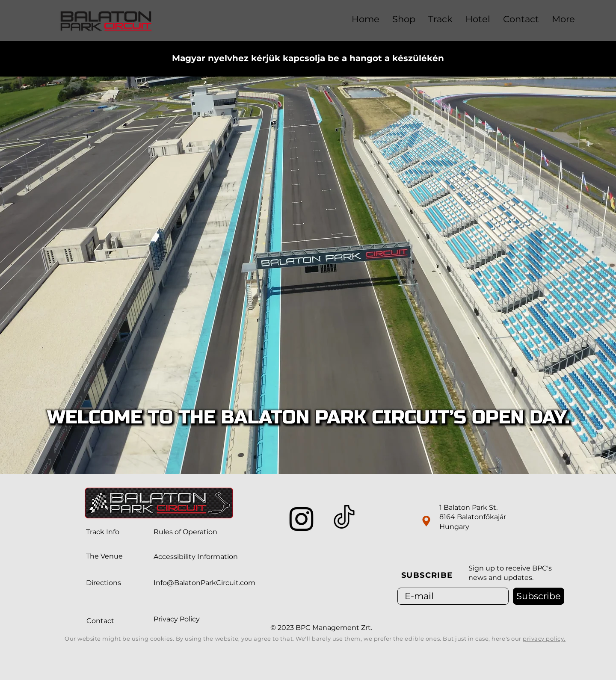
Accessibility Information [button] (196, 557)
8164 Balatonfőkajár (473, 517)
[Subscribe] (539, 596)
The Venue (104, 556)
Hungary (454, 527)
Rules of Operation (185, 532)
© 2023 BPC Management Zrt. (322, 628)
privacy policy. (544, 639)
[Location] (426, 521)
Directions (104, 583)
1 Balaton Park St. (468, 507)
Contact (100, 621)
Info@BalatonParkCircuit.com (204, 583)
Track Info (103, 532)
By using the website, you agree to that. (236, 639)
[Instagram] (301, 519)
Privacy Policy (177, 619)
